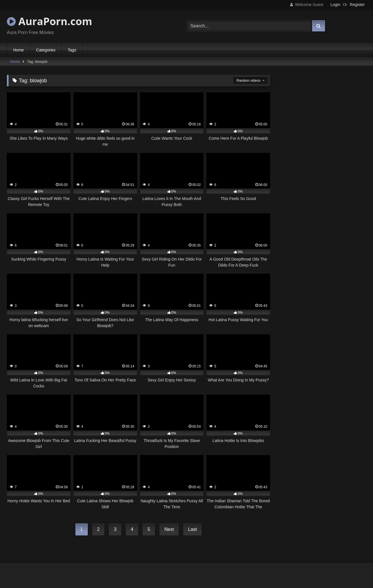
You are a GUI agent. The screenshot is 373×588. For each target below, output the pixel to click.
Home (18, 50)
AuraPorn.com (49, 21)
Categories (46, 50)
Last (192, 529)
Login (335, 5)
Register (357, 5)
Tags (72, 50)
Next (169, 529)
